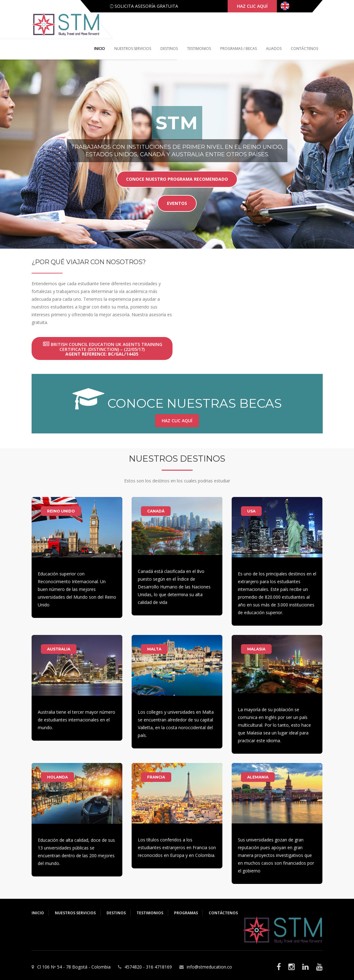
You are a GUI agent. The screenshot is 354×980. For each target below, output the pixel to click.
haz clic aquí (252, 6)
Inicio (100, 49)
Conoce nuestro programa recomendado (177, 179)
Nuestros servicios (133, 49)
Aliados (274, 49)
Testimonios (199, 49)
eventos (177, 203)
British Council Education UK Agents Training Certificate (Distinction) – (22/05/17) (103, 349)
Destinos (169, 49)
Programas (186, 913)
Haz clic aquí (177, 421)
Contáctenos (304, 49)
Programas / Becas (238, 49)
